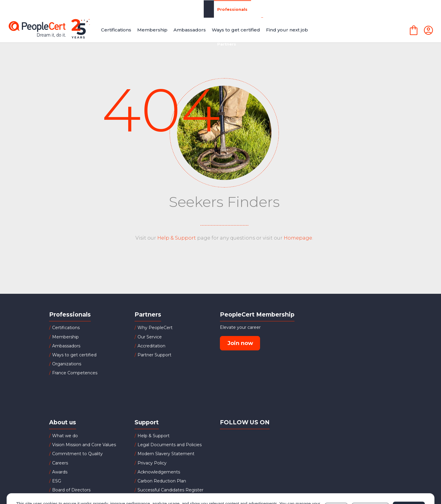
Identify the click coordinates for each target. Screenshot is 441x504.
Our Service (150, 337)
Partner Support (154, 355)
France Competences (75, 373)
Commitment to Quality (77, 454)
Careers (60, 463)
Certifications (66, 328)
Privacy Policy (152, 463)
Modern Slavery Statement (166, 454)
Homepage (298, 238)
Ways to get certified (74, 355)
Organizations (130, 9)
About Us (307, 9)
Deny (336, 480)
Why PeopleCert (155, 328)
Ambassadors (66, 346)
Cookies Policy (91, 483)
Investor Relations (71, 499)
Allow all (409, 480)
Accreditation (151, 346)
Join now (240, 343)
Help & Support (177, 238)
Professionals (80, 9)
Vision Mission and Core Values (84, 445)
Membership (65, 337)
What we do (65, 436)
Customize (370, 480)
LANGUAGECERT (358, 9)
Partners (175, 9)
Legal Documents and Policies (170, 445)
